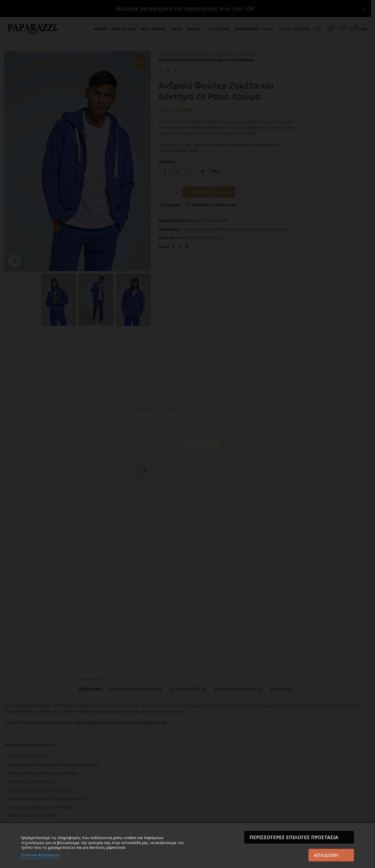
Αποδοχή (326, 855)
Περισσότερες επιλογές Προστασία (294, 837)
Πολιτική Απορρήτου (40, 855)
